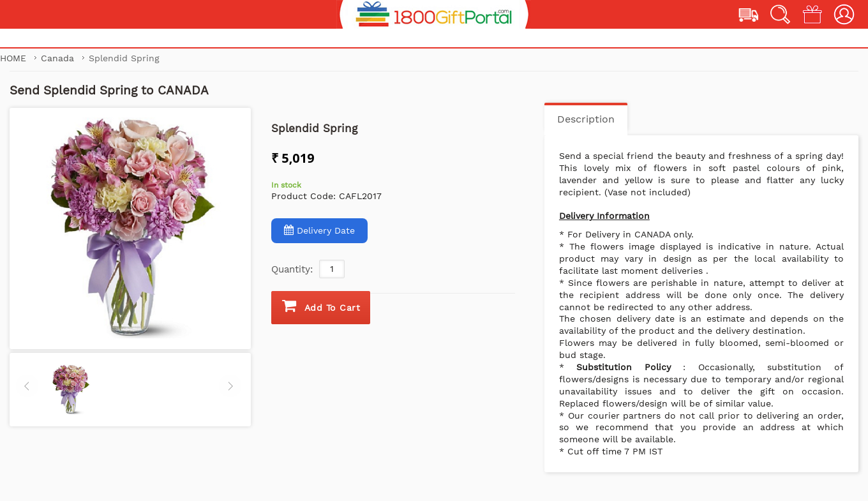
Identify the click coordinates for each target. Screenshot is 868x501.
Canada (59, 58)
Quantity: (292, 269)
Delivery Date (319, 230)
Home (15, 58)
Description (586, 119)
